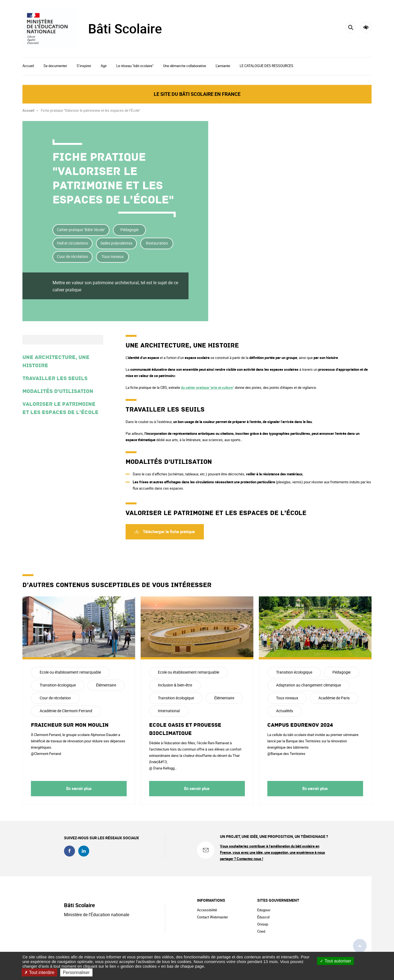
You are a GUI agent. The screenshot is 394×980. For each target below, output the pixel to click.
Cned (261, 931)
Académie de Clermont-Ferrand (66, 711)
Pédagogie (129, 230)
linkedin (84, 851)
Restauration (157, 243)
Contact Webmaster (212, 917)
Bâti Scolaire (125, 28)
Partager (332, 166)
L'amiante (223, 66)
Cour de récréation (73, 256)
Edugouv (264, 910)
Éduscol (263, 917)
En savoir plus (79, 788)
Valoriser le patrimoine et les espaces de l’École (60, 408)
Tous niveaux (113, 256)
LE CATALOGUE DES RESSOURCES (266, 66)
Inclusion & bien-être (175, 685)
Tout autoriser (335, 961)
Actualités (285, 711)
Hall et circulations (73, 243)
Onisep (263, 924)
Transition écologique (58, 685)
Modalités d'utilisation (58, 391)
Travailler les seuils (55, 378)
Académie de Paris (334, 698)
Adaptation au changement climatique (308, 685)
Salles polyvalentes (116, 243)
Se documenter (55, 66)
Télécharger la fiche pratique (168, 531)
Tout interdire (39, 972)
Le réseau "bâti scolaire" (135, 66)
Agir (104, 66)
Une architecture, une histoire (56, 361)
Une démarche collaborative (185, 66)
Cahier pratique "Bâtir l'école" (81, 230)
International (169, 711)
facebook (69, 851)
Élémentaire (106, 685)
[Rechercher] (351, 28)
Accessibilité (366, 28)
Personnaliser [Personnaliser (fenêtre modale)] (76, 972)
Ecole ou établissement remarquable (70, 672)
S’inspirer (84, 66)
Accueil (28, 66)
